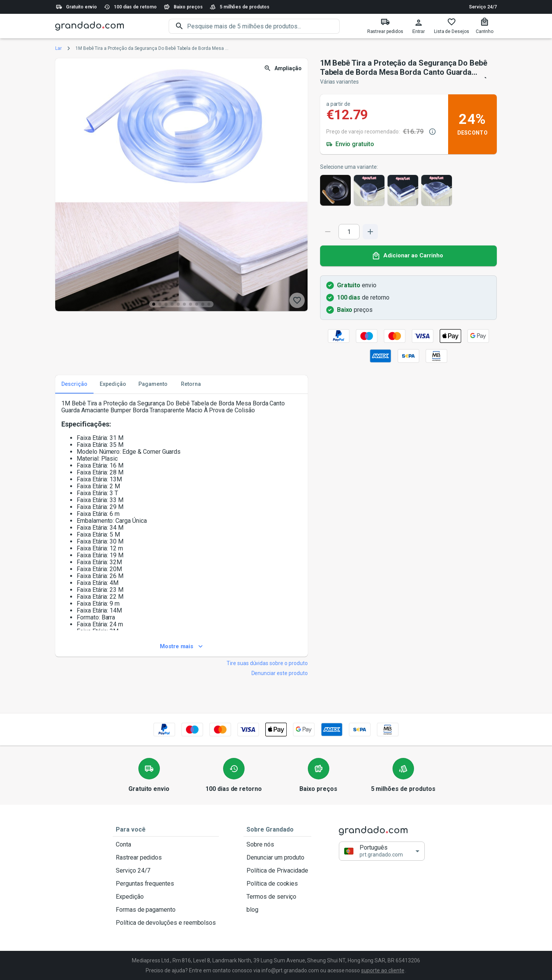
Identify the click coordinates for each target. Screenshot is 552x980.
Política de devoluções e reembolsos (166, 923)
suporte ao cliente (383, 970)
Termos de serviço (277, 897)
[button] (382, 851)
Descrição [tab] (74, 384)
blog (277, 910)
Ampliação (283, 68)
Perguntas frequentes (166, 884)
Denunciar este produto (280, 673)
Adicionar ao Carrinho (408, 256)
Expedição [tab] (113, 384)
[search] (263, 26)
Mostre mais (182, 647)
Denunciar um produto (277, 858)
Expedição (166, 897)
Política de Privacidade (277, 871)
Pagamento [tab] (153, 384)
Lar (58, 48)
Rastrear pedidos (166, 858)
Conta (166, 845)
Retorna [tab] (191, 384)
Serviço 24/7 (483, 7)
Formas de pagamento (166, 910)
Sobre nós (277, 845)
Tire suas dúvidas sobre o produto (267, 663)
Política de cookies (277, 884)
